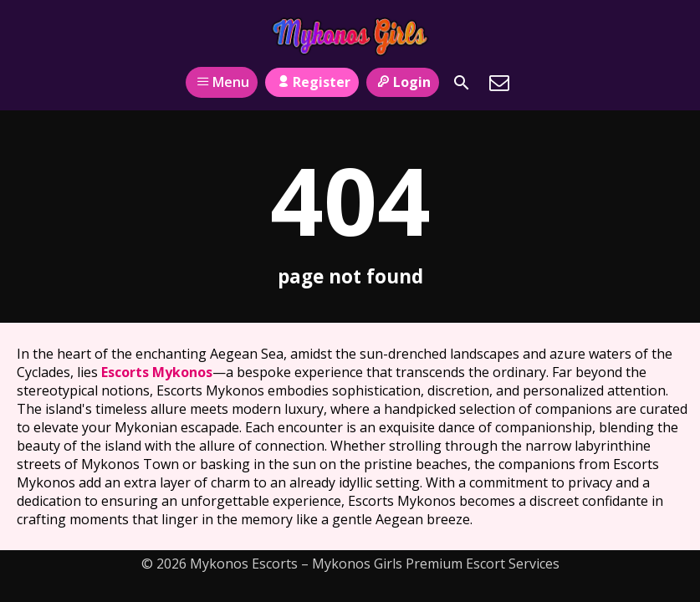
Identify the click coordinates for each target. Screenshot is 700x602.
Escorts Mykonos (157, 372)
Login (403, 82)
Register (312, 82)
